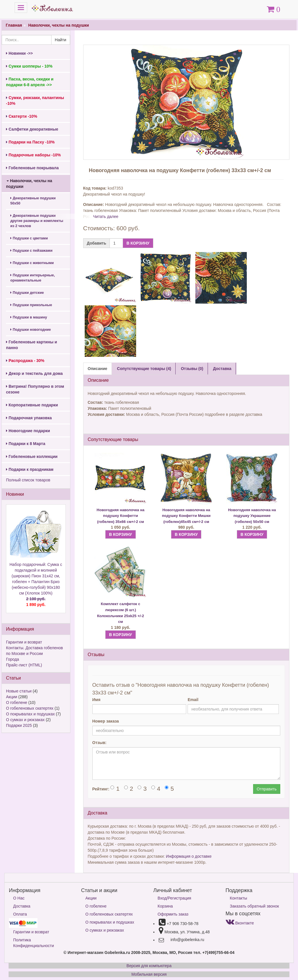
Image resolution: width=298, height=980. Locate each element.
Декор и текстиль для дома (34, 373)
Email (193, 700)
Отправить (267, 789)
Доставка (22, 906)
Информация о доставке (189, 856)
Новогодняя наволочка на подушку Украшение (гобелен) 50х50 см (252, 516)
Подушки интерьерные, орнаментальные (33, 278)
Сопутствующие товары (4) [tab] (144, 369)
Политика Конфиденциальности (34, 943)
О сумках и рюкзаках (25, 720)
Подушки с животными (32, 263)
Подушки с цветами (29, 238)
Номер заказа (106, 721)
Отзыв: (100, 743)
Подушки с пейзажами (31, 251)
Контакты (239, 898)
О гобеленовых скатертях (30, 708)
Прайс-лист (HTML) (24, 665)
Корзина (165, 906)
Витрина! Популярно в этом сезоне (35, 389)
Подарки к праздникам (30, 469)
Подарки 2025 (19, 725)
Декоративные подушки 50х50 (33, 201)
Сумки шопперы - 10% (29, 66)
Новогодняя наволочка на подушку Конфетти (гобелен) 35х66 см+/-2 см (121, 516)
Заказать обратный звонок (255, 906)
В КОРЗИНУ (138, 243)
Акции (12, 697)
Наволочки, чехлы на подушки (59, 25)
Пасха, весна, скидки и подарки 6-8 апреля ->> (30, 82)
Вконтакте (240, 923)
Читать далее (106, 217)
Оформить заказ (173, 914)
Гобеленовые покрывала (32, 168)
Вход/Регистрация (174, 898)
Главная (14, 25)
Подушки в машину (29, 317)
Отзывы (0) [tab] (192, 369)
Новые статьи (19, 691)
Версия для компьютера (149, 966)
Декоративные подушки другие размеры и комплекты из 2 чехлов (37, 221)
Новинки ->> (19, 53)
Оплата (20, 914)
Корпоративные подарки (32, 405)
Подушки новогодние (31, 330)
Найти (61, 40)
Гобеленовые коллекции (32, 456)
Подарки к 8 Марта (26, 444)
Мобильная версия (149, 974)
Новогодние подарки (28, 431)
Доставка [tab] (222, 369)
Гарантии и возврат (24, 642)
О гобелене (17, 702)
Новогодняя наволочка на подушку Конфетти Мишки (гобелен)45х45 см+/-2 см (186, 516)
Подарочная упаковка (29, 418)
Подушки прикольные (31, 305)
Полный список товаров (28, 480)
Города (13, 659)
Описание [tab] (98, 369)
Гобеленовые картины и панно (31, 345)
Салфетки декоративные (32, 129)
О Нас (19, 898)
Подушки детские (27, 293)
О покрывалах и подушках (30, 714)
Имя (97, 700)
